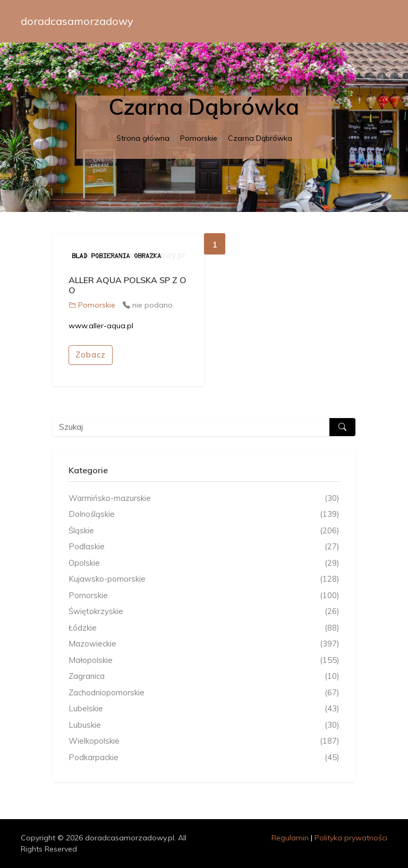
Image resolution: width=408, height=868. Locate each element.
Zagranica (204, 676)
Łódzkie (204, 628)
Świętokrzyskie (204, 612)
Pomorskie (199, 138)
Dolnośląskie (204, 514)
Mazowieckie (204, 644)
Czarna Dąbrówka (260, 138)
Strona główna (143, 138)
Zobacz (91, 355)
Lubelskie (204, 709)
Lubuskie (204, 725)
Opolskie (204, 563)
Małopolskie (204, 661)
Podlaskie (204, 547)
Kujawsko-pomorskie (204, 579)
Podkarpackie (204, 758)
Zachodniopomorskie (204, 693)
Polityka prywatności (351, 838)
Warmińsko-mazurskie (204, 499)
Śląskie (204, 531)
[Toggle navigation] (372, 21)
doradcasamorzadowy (77, 21)
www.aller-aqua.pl (101, 326)
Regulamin (290, 838)
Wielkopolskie (204, 741)
